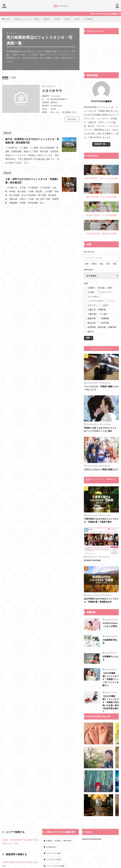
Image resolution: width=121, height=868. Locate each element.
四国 (4, 843)
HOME (7, 19)
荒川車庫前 (88, 19)
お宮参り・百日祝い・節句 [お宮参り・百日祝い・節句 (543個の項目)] (59, 841)
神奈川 (94, 264)
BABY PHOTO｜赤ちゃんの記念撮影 (101, 172)
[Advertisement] (101, 52)
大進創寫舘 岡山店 (110, 641)
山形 (34, 862)
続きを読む (72, 119)
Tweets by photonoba (92, 839)
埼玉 (101, 264)
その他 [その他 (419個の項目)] (51, 847)
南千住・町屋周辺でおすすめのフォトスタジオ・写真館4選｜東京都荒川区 (32, 141)
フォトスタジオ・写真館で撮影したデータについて (101, 388)
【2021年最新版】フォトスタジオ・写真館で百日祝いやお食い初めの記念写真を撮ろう (111, 704)
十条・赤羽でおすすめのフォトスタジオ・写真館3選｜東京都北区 (32, 181)
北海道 (5, 862)
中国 (35, 840)
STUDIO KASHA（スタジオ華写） (111, 625)
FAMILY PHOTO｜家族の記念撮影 (101, 227)
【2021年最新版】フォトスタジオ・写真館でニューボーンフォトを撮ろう (111, 679)
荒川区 (77, 19)
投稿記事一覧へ (101, 144)
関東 (18, 840)
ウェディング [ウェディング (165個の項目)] (53, 853)
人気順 (13, 77)
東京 (87, 264)
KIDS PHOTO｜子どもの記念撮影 (101, 191)
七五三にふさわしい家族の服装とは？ (101, 469)
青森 (12, 862)
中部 (24, 840)
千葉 (108, 264)
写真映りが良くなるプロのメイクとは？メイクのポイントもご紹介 (100, 429)
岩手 (18, 862)
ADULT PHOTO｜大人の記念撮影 (101, 209)
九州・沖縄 (13, 843)
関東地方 (47, 19)
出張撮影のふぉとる (111, 658)
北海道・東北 (8, 840)
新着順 (5, 77)
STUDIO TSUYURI (92, 560)
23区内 (67, 19)
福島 (4, 866)
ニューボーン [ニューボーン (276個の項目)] (53, 859)
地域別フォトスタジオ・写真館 (27, 19)
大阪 (115, 264)
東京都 (57, 19)
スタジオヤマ (52, 91)
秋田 (23, 862)
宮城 (29, 862)
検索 (88, 338)
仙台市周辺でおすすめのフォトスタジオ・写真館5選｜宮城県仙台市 (101, 600)
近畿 (29, 840)
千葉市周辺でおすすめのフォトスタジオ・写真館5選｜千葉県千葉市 (101, 520)
